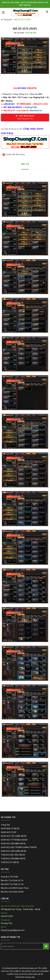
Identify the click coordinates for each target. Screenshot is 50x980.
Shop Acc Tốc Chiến (10, 877)
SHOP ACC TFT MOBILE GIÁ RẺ (14, 840)
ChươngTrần (30, 107)
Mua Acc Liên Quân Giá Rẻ (12, 892)
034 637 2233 (7, 916)
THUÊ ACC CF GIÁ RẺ (10, 862)
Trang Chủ (5, 825)
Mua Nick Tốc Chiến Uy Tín (12, 884)
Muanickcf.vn (36, 111)
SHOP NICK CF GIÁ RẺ (10, 829)
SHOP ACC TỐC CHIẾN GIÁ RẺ (14, 836)
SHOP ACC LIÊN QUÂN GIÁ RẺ (14, 851)
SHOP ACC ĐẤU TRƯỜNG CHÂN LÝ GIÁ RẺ (19, 847)
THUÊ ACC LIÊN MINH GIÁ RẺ (13, 859)
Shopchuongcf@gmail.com (13, 930)
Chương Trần (7, 923)
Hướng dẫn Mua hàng (13, 155)
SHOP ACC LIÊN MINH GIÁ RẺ (13, 844)
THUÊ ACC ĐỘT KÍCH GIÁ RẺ (13, 855)
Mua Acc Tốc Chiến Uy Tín (12, 880)
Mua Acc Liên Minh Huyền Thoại (15, 888)
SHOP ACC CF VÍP (9, 832)
